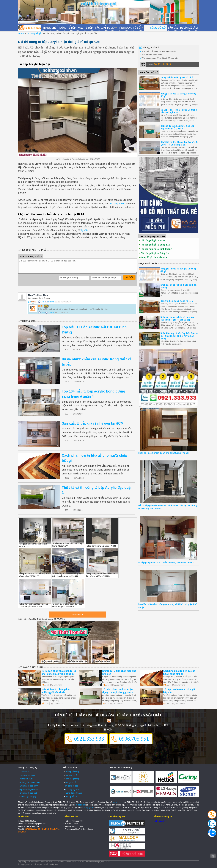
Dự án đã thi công (27, 775)
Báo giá (173, 28)
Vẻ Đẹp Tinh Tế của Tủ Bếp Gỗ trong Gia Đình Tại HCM (179, 111)
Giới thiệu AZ (25, 772)
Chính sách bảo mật (28, 793)
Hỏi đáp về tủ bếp (72, 772)
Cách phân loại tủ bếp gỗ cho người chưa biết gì (179, 672)
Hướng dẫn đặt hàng (73, 793)
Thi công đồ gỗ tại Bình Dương (156, 249)
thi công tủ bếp (117, 204)
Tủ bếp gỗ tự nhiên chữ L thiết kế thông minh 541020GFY (166, 563)
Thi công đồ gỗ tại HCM (153, 240)
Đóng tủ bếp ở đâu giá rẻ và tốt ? (177, 77)
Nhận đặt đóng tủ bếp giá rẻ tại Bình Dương (178, 286)
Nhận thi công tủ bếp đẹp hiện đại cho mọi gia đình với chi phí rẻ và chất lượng (179, 336)
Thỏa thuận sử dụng (28, 797)
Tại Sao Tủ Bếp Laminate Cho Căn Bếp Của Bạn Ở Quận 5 (178, 127)
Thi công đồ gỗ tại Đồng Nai (155, 253)
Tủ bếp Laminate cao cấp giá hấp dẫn (179, 691)
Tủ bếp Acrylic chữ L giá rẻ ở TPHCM (101, 546)
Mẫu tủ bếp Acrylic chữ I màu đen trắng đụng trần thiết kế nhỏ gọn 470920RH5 (33, 544)
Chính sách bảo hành (29, 786)
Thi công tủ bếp (71, 786)
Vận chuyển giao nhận (29, 789)
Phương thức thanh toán (30, 782)
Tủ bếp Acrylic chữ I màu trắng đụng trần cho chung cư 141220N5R (68, 575)
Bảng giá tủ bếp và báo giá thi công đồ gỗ (178, 95)
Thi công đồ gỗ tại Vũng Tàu (155, 245)
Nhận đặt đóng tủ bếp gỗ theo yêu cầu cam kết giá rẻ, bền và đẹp (177, 318)
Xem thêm (76, 615)
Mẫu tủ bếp (85, 28)
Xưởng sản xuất (26, 779)
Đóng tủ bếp (67, 28)
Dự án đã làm (189, 28)
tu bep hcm (80, 805)
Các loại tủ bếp (105, 28)
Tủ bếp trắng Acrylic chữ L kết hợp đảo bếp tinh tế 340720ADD (100, 575)
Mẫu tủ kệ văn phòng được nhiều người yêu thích (56, 691)
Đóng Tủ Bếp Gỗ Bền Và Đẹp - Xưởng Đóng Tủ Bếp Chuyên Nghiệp (30, 28)
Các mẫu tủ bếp (71, 775)
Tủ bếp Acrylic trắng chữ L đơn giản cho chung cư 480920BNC (67, 605)
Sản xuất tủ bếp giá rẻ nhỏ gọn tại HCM (93, 423)
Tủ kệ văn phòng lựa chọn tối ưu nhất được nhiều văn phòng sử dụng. (59, 674)
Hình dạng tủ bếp (130, 28)
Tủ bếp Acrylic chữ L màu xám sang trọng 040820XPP (67, 545)
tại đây (85, 230)
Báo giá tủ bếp (71, 782)
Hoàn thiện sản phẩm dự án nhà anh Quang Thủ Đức (164, 453)
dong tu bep (118, 802)
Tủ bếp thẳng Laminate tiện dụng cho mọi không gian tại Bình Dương (118, 692)
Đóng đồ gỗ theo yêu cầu (154, 257)
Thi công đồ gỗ (155, 28)
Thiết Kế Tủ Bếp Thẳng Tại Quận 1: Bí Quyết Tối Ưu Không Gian (179, 143)
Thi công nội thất (72, 789)
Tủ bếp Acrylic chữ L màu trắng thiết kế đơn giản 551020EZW (34, 575)
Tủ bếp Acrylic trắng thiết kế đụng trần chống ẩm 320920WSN (33, 605)
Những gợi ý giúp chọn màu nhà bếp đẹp (119, 672)
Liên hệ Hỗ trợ (71, 797)
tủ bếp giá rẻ (89, 808)
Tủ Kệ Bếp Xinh (160, 821)
